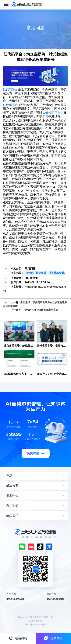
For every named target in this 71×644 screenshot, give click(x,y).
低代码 (30, 273)
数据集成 (41, 273)
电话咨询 (18, 638)
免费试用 (53, 638)
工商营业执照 (36, 621)
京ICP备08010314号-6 (35, 625)
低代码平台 (10, 89)
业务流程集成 (57, 273)
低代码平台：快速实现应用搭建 (41, 310)
